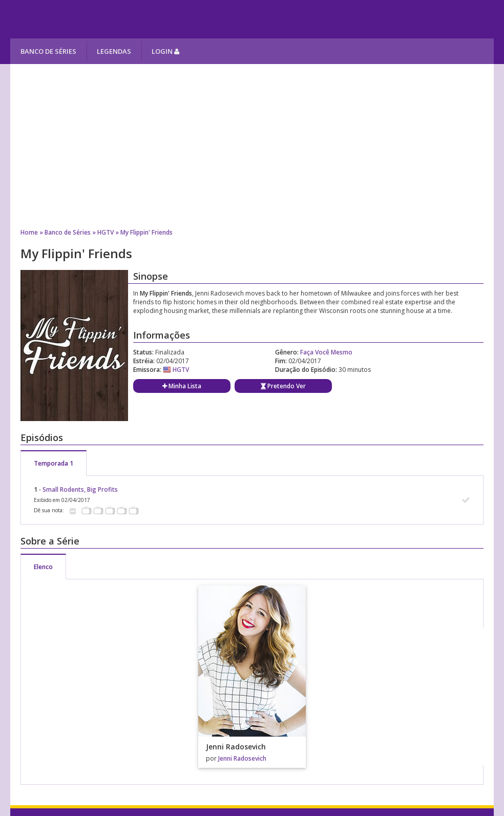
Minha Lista (182, 386)
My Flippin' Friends (146, 232)
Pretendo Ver (283, 386)
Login (165, 51)
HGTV (106, 232)
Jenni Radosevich (242, 758)
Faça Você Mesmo (326, 352)
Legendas (114, 51)
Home (29, 232)
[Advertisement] (252, 146)
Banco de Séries (48, 51)
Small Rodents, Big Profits (80, 489)
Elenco (43, 567)
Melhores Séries (103, 19)
